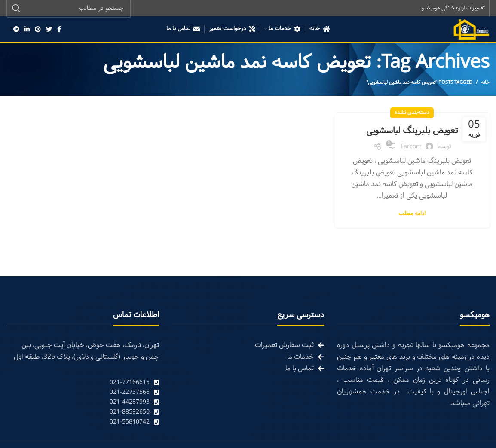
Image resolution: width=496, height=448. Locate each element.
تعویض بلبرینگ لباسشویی (412, 131)
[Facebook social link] (59, 30)
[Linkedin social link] (27, 30)
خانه (485, 83)
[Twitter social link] (49, 30)
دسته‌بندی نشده (412, 113)
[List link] (83, 383)
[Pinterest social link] (38, 30)
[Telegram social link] (16, 30)
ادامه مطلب (412, 215)
